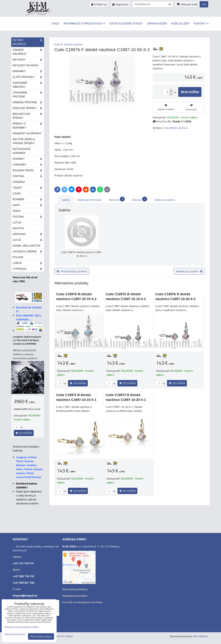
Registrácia (120, 4)
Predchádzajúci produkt (72, 271)
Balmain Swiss (28, 170)
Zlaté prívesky (28, 77)
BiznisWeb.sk (201, 636)
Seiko (17, 211)
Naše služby (180, 24)
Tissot (28, 188)
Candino (19, 182)
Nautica (18, 228)
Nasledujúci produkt (189, 271)
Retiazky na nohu (25, 65)
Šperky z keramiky (28, 126)
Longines (28, 165)
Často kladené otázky (126, 24)
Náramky (28, 71)
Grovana (28, 234)
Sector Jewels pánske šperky (24, 141)
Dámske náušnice (28, 52)
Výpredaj (28, 269)
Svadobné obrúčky (28, 85)
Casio (17, 194)
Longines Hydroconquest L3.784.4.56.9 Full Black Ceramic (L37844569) (27, 340)
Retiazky (28, 60)
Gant (28, 205)
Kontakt (201, 24)
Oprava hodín (157, 24)
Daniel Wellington (26, 246)
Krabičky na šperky (27, 133)
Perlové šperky (28, 108)
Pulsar (18, 257)
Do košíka (190, 92)
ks (61, 383)
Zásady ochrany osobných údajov (22, 627)
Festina (28, 217)
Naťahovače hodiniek (22, 151)
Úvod (55, 24)
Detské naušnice (28, 42)
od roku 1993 (42, 14)
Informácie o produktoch (84, 24)
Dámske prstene (28, 102)
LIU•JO (28, 240)
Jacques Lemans (28, 252)
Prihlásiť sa (99, 4)
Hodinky (28, 159)
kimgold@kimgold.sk (25, 596)
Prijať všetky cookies (41, 636)
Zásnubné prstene (28, 95)
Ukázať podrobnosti (15, 634)
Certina (28, 176)
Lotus (17, 223)
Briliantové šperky (28, 116)
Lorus (28, 263)
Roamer (28, 199)
